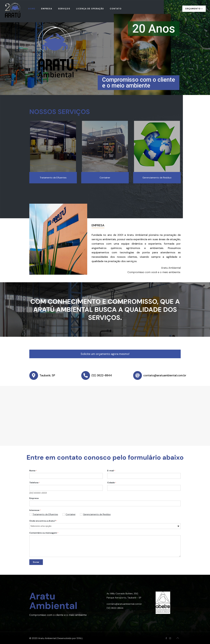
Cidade (112, 483)
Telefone (35, 483)
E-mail (111, 471)
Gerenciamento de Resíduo (95, 514)
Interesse (35, 510)
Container (69, 514)
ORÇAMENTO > (194, 9)
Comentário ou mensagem (44, 533)
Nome (33, 471)
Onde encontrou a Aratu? (43, 521)
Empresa (34, 498)
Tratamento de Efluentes (44, 514)
